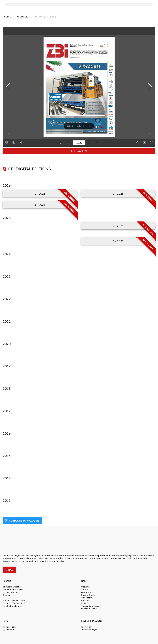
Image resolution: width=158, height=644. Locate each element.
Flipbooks (23, 16)
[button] (79, 151)
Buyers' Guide (88, 595)
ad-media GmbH (11, 587)
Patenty (85, 603)
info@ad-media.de (12, 606)
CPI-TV (84, 589)
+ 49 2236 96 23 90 (15, 600)
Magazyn (85, 587)
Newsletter (86, 598)
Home (7, 16)
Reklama (85, 600)
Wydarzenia (87, 592)
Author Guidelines (90, 606)
